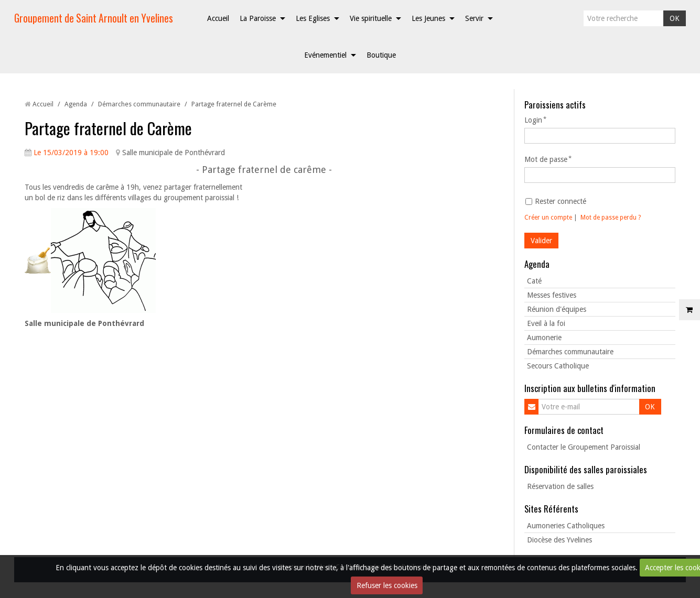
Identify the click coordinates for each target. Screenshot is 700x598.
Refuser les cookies (387, 585)
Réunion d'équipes (557, 309)
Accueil (218, 18)
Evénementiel (325, 55)
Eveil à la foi (546, 323)
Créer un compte (548, 218)
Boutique (381, 55)
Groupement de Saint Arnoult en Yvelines (94, 18)
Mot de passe (546, 159)
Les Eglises (313, 18)
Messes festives (552, 295)
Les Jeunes (428, 18)
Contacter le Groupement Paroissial (584, 447)
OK (675, 18)
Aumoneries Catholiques (566, 526)
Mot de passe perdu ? (611, 218)
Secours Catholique (558, 366)
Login (533, 120)
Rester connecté (556, 201)
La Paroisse (258, 18)
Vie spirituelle (371, 18)
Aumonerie (544, 338)
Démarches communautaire (139, 104)
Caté (534, 281)
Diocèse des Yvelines (559, 540)
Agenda (76, 104)
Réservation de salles (560, 486)
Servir (474, 18)
